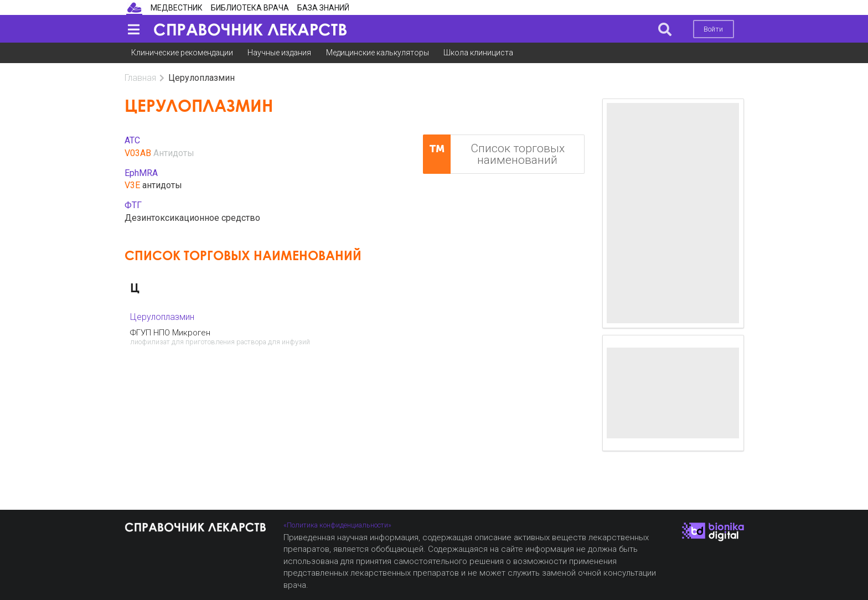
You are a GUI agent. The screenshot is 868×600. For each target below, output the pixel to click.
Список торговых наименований (494, 154)
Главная (140, 78)
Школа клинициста (478, 53)
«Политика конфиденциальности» (337, 525)
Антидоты (174, 153)
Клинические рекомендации (182, 53)
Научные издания (279, 53)
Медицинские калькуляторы (378, 53)
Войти (713, 29)
